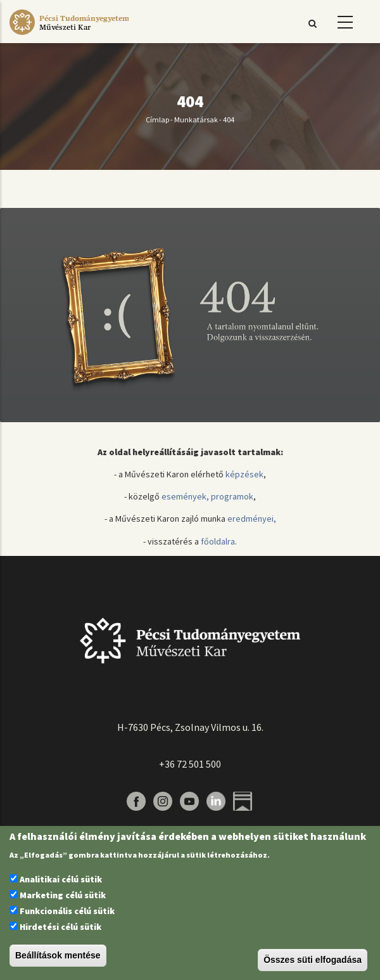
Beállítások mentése (58, 955)
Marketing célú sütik (63, 895)
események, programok (207, 496)
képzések (244, 474)
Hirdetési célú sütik (60, 927)
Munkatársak (196, 119)
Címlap (157, 119)
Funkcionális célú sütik (67, 911)
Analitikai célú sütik (61, 879)
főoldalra (218, 541)
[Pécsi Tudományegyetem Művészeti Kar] (69, 35)
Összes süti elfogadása (313, 960)
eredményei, (252, 519)
